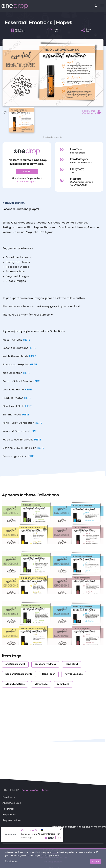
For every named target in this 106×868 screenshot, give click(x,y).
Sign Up (27, 171)
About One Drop (12, 803)
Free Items (9, 797)
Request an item (12, 821)
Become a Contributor (35, 790)
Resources (9, 809)
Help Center (9, 815)
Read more (11, 861)
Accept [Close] (96, 861)
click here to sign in (27, 182)
